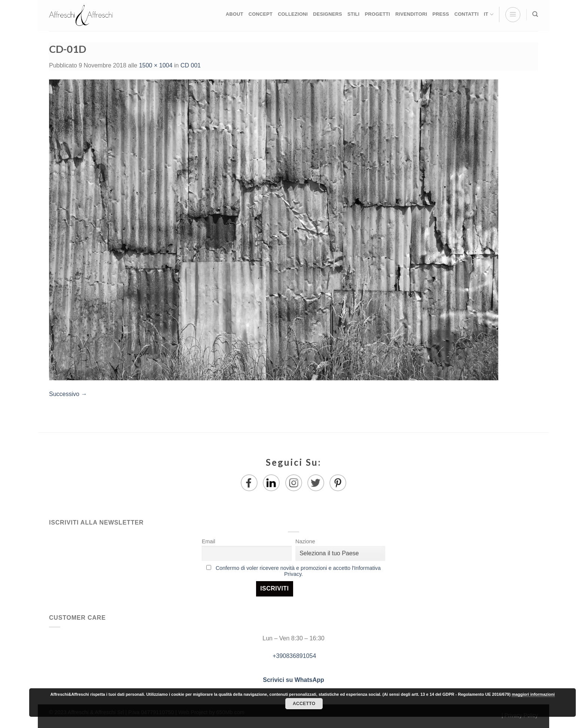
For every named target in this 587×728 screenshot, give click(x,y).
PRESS (441, 14)
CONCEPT (261, 14)
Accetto (304, 704)
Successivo (68, 394)
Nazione (305, 541)
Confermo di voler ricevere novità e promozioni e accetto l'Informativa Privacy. (298, 571)
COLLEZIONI (293, 14)
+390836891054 (294, 656)
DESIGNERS (328, 14)
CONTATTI (467, 14)
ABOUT (235, 14)
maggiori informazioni (533, 694)
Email (209, 541)
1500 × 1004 (156, 65)
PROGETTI (377, 14)
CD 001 (191, 65)
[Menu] (513, 15)
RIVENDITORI (411, 14)
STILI (354, 14)
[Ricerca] (535, 14)
